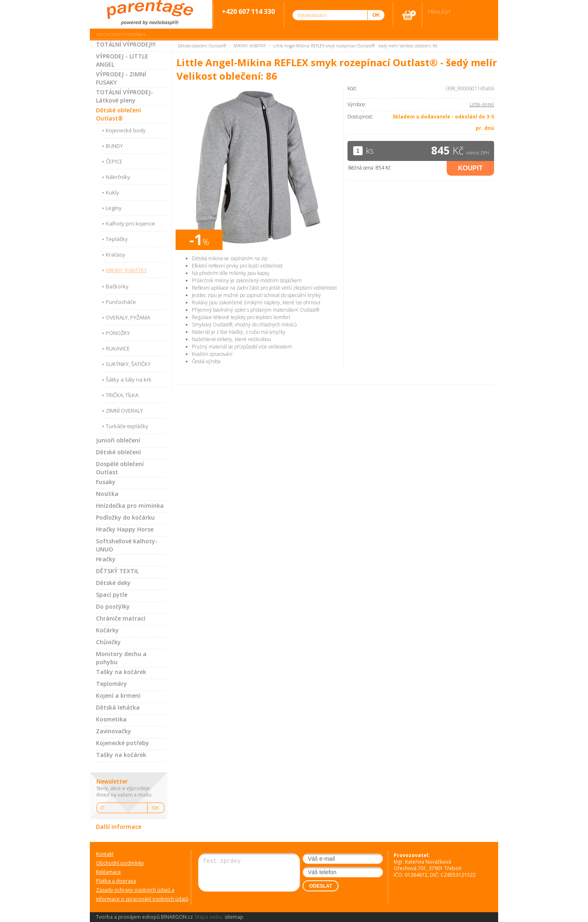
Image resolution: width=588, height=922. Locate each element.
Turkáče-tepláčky (127, 426)
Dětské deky (113, 583)
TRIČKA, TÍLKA (122, 395)
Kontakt (105, 854)
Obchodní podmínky (121, 35)
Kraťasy (116, 254)
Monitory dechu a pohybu (121, 658)
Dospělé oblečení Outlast (120, 468)
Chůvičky (108, 642)
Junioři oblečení (118, 440)
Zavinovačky (114, 731)
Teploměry (111, 684)
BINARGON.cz (177, 917)
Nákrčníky (118, 177)
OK (156, 808)
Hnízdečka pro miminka (130, 506)
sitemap (234, 917)
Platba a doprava (116, 881)
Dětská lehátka (118, 707)
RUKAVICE (118, 348)
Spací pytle (112, 595)
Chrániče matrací (121, 618)
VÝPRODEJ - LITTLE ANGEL (122, 60)
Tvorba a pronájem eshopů (128, 917)
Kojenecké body (126, 130)
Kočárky (107, 630)
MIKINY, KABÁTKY (126, 270)
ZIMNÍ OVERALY (124, 411)
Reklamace (108, 872)
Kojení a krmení (118, 695)
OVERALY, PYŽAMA (128, 317)
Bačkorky (117, 286)
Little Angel (482, 104)
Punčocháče (121, 302)
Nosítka (107, 494)
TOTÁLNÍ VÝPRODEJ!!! (126, 44)
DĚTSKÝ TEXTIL (117, 571)
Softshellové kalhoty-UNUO (127, 545)
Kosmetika (111, 719)
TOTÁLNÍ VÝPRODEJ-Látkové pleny (125, 96)
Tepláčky (117, 239)
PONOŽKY (118, 333)
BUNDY (114, 146)
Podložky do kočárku (125, 517)
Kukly (112, 192)
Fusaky (106, 482)
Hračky (106, 559)
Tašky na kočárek (121, 672)
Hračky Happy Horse (125, 529)
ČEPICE (114, 161)
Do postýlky (113, 606)
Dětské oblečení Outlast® (118, 114)
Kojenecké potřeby (122, 743)
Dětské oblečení (118, 452)
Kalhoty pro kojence (130, 223)
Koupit (470, 168)
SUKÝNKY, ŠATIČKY (128, 364)
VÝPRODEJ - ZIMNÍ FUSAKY (121, 78)
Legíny (114, 208)
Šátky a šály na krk (129, 380)
